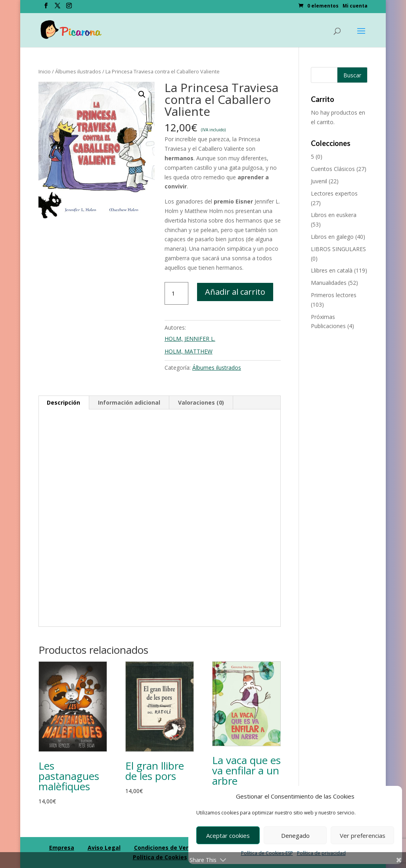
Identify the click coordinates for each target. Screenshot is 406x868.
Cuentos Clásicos (333, 169)
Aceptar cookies (228, 835)
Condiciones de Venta (165, 848)
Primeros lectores (334, 295)
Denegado (295, 835)
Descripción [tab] (63, 402)
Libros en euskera (334, 215)
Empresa (62, 848)
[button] (142, 94)
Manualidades (329, 283)
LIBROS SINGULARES (338, 249)
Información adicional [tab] (129, 402)
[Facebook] (46, 8)
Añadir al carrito (235, 292)
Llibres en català (332, 270)
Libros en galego (332, 237)
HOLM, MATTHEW (189, 351)
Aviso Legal (104, 848)
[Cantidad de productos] (176, 294)
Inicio (45, 71)
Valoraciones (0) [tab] (201, 402)
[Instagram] (69, 8)
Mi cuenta (355, 6)
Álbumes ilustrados (78, 71)
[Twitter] (57, 8)
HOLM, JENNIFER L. (190, 339)
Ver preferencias (363, 835)
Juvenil (319, 181)
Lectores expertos (334, 193)
